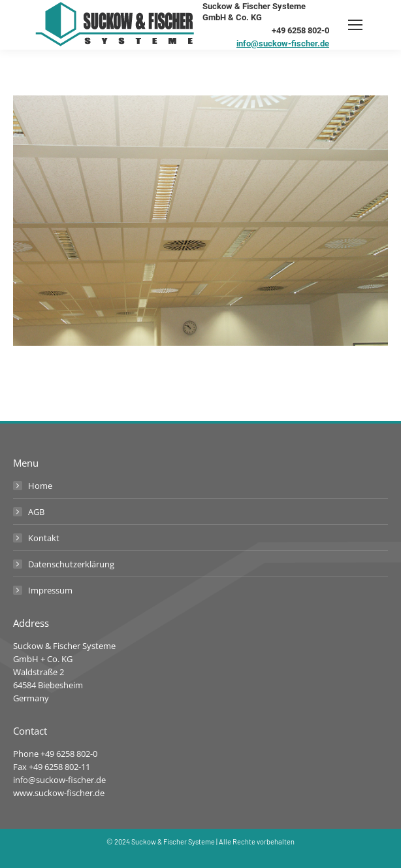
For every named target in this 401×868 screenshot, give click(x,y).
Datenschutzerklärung (71, 564)
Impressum (50, 590)
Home (40, 486)
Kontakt (44, 538)
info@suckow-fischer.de (283, 43)
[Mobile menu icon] (355, 25)
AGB (36, 512)
